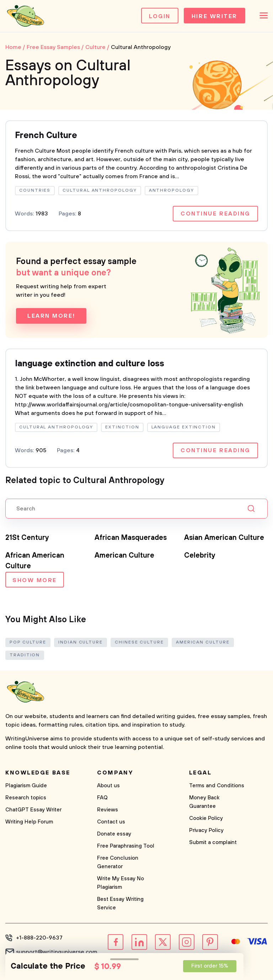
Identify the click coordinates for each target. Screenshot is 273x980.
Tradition (25, 655)
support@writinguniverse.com (57, 952)
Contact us (111, 822)
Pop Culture (28, 642)
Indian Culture (81, 642)
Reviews (108, 810)
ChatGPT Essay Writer (33, 810)
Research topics (26, 798)
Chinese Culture (139, 642)
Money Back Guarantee (204, 802)
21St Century (27, 538)
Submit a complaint (213, 842)
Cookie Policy (206, 818)
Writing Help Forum (29, 822)
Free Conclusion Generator (118, 862)
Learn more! (51, 316)
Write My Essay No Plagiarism (121, 883)
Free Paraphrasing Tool (126, 846)
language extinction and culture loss (90, 364)
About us (108, 786)
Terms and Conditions (217, 786)
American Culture (124, 556)
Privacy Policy (206, 830)
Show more (35, 580)
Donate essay (114, 834)
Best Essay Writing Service (120, 904)
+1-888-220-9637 (39, 938)
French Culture (46, 136)
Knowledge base (38, 773)
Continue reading (215, 214)
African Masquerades (131, 538)
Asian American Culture (224, 538)
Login (160, 16)
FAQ (102, 798)
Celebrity (200, 556)
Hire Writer (215, 16)
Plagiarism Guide (26, 786)
